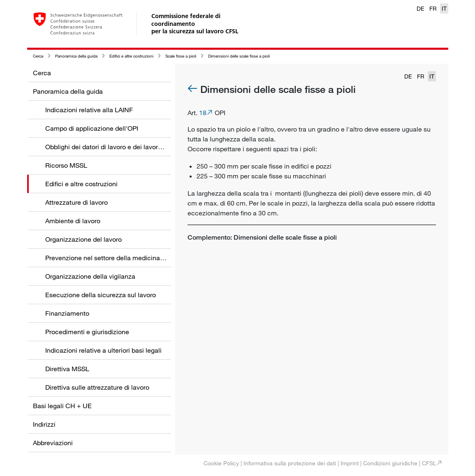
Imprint (350, 463)
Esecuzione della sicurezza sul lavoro (101, 295)
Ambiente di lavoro (73, 221)
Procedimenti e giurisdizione (87, 332)
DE (421, 8)
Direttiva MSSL (67, 369)
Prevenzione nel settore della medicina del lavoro (118, 258)
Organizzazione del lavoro (83, 239)
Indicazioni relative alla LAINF (89, 110)
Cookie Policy (221, 463)
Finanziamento (67, 313)
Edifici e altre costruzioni (131, 56)
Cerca (38, 56)
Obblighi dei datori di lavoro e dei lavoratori (108, 147)
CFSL (429, 463)
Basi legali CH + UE (62, 406)
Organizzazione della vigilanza (90, 276)
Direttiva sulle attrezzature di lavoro (97, 387)
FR (433, 8)
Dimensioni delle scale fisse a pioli (239, 56)
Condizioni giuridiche (390, 463)
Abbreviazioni (53, 443)
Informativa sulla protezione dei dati (290, 463)
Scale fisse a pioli (181, 56)
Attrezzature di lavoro (76, 202)
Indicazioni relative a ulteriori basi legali (103, 350)
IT (444, 8)
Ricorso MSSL (66, 165)
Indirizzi (44, 424)
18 (203, 113)
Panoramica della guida (76, 56)
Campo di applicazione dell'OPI (92, 128)
